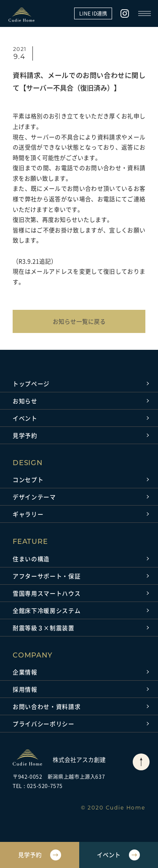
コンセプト (28, 479)
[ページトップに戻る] (141, 762)
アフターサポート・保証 (47, 576)
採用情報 (25, 689)
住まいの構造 (31, 559)
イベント (25, 418)
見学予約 (25, 435)
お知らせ (25, 401)
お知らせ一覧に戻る (79, 321)
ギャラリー (28, 514)
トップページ (31, 383)
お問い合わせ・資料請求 (47, 706)
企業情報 (25, 672)
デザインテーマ (34, 497)
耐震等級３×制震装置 (44, 628)
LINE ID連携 (93, 13)
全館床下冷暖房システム (47, 610)
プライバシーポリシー (44, 724)
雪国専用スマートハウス (47, 593)
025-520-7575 (45, 786)
